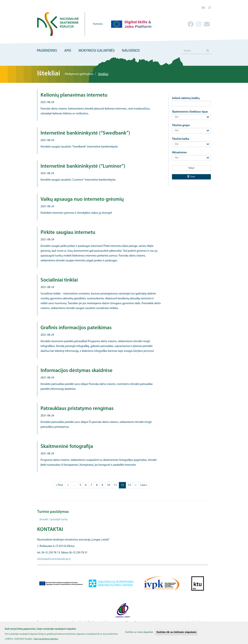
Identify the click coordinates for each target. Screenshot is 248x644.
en (203, 8)
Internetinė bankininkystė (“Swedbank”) (85, 133)
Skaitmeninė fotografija (67, 447)
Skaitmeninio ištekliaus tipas (190, 112)
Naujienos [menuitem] (131, 51)
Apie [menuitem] (68, 51)
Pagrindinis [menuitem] (47, 51)
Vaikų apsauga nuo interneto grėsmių (82, 199)
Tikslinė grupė (181, 125)
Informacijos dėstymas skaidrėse (77, 371)
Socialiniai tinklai (59, 280)
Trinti (191, 177)
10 (110, 485)
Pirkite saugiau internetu (68, 233)
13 (130, 485)
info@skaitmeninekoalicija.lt (54, 559)
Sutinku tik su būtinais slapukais (176, 634)
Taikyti (191, 168)
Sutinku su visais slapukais (139, 634)
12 (123, 486)
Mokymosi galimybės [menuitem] (97, 51)
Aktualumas (179, 153)
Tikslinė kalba (181, 139)
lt (210, 8)
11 (116, 485)
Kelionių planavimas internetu (74, 95)
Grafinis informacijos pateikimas (76, 328)
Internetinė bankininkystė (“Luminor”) (83, 166)
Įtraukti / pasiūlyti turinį (54, 520)
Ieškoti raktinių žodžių (186, 98)
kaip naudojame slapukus (46, 641)
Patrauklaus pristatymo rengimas (77, 409)
